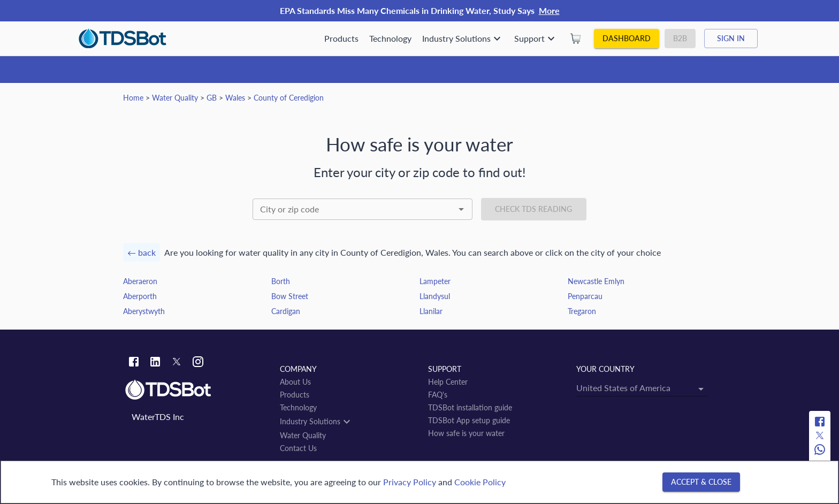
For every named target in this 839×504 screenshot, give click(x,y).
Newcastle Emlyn (596, 281)
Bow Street (290, 296)
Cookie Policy (480, 482)
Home (133, 98)
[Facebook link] (134, 363)
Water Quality (175, 98)
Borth (281, 281)
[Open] (461, 209)
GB (212, 98)
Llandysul (435, 296)
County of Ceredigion (289, 98)
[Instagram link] (198, 363)
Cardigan (286, 311)
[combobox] (363, 209)
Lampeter (435, 281)
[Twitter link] (177, 363)
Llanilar (431, 311)
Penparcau (585, 296)
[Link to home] (197, 390)
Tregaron (582, 311)
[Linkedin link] (155, 363)
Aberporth (140, 296)
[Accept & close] (701, 482)
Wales (235, 98)
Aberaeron (140, 281)
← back (142, 252)
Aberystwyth (144, 311)
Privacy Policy (410, 482)
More (549, 10)
